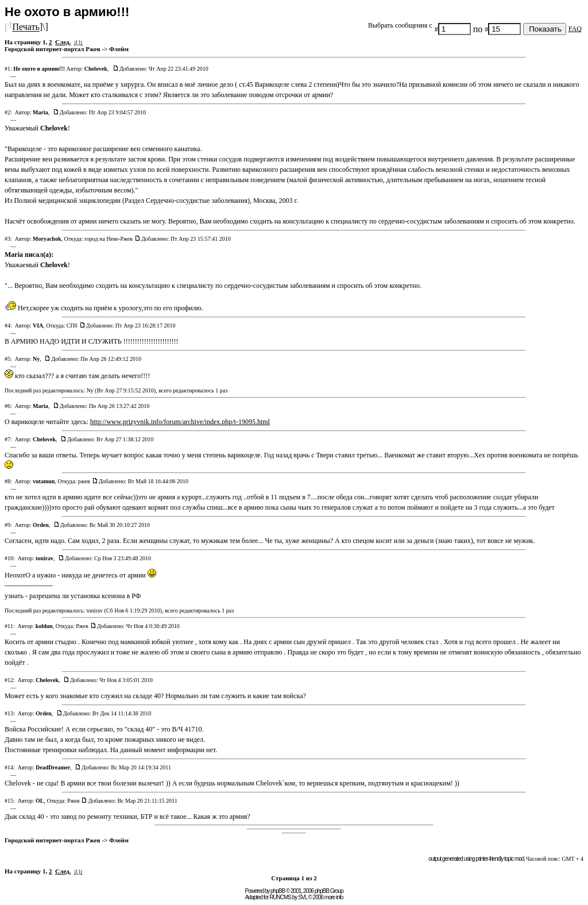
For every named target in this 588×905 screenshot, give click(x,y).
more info (334, 897)
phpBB (278, 891)
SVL (303, 897)
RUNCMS (280, 897)
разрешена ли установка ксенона (77, 596)
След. (63, 42)
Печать (26, 27)
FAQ (575, 29)
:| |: (78, 42)
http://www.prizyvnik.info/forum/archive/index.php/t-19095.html (180, 422)
